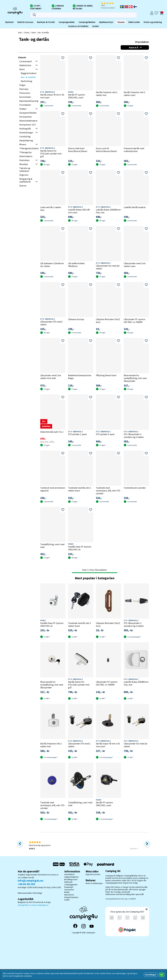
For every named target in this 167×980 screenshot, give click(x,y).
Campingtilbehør (87, 22)
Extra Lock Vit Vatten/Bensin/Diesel (106, 150)
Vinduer (23, 109)
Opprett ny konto (93, 874)
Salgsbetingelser (72, 877)
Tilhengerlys (26, 152)
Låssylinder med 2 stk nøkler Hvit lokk (51, 377)
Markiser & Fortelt (46, 22)
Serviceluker (25, 97)
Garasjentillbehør (28, 113)
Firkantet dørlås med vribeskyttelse (134, 150)
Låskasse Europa (76, 319)
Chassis (121, 22)
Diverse (23, 186)
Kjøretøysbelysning (29, 101)
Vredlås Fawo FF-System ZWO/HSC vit (80, 548)
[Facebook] (75, 926)
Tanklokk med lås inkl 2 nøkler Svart (79, 489)
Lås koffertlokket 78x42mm (76, 265)
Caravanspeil (26, 61)
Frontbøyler (25, 105)
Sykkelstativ (25, 65)
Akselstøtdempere (28, 121)
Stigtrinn (24, 175)
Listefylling (25, 136)
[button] (110, 6)
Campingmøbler (67, 22)
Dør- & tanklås (43, 32)
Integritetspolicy (71, 897)
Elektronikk (134, 22)
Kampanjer (69, 887)
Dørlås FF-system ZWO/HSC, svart (77, 96)
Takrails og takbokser (25, 170)
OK (162, 975)
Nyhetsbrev (69, 895)
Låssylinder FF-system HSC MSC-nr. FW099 (135, 321)
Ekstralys (24, 89)
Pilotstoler (25, 93)
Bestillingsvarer (71, 879)
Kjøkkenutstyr (106, 22)
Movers (23, 144)
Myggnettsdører (29, 73)
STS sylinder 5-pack (105, 434)
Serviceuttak (25, 117)
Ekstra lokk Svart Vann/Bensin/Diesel (78, 150)
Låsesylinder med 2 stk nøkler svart (135, 265)
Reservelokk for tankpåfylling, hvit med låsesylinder (135, 378)
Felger (22, 85)
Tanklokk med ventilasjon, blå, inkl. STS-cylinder (108, 491)
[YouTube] (92, 926)
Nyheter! (9, 22)
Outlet (96, 26)
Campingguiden (71, 885)
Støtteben (24, 160)
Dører (34, 32)
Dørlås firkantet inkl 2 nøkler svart (134, 94)
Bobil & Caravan (25, 22)
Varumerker (69, 890)
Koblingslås (25, 129)
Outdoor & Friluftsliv (78, 26)
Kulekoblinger (26, 132)
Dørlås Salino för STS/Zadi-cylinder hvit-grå (51, 154)
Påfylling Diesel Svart (106, 375)
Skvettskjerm (26, 156)
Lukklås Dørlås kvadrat (135, 207)
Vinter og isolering (153, 22)
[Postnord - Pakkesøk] (106, 864)
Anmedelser (69, 874)
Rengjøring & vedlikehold (26, 180)
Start (20, 32)
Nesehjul (24, 164)
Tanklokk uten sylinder (135, 488)
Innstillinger (151, 975)
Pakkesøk (68, 882)
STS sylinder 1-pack (77, 434)
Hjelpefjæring (26, 140)
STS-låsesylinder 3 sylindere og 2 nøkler (134, 436)
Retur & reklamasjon (94, 883)
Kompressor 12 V (27, 125)
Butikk (67, 892)
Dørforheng (26, 81)
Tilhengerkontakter (29, 148)
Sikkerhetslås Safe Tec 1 (52, 432)
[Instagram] (83, 926)
